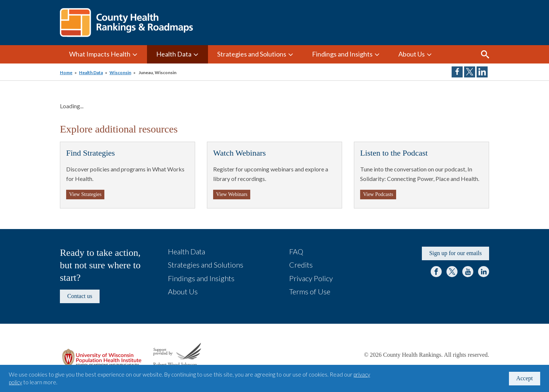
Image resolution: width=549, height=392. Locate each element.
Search (485, 54)
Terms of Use (310, 291)
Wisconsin (120, 72)
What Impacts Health (100, 54)
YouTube (468, 272)
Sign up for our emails (455, 253)
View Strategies (85, 194)
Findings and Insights (342, 54)
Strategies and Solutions (252, 54)
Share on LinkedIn (482, 72)
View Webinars (232, 194)
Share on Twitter (470, 72)
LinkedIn (484, 272)
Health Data (174, 54)
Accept (525, 378)
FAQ (296, 251)
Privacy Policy (311, 278)
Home (66, 72)
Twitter (452, 272)
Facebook (436, 272)
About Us (412, 54)
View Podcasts (378, 194)
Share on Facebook (457, 72)
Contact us (80, 296)
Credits (301, 265)
